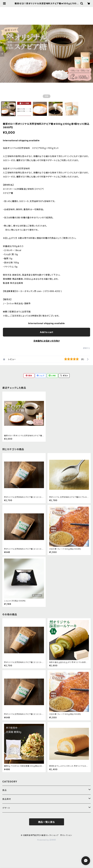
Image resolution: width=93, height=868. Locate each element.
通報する (87, 348)
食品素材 (7, 799)
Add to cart (46, 332)
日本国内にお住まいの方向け (47, 341)
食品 (5, 790)
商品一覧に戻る (47, 822)
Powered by (47, 840)
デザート (6, 808)
